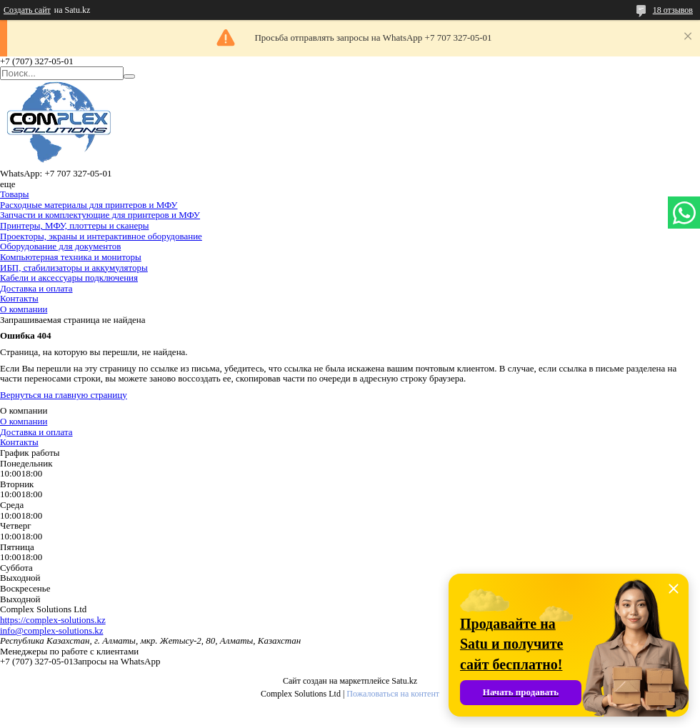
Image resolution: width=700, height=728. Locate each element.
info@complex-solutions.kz (51, 630)
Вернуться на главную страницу (64, 395)
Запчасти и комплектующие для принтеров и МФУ (100, 215)
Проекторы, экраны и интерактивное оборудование (101, 236)
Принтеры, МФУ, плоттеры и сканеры (74, 225)
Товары (14, 194)
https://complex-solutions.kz (53, 620)
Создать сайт (27, 10)
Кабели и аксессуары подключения (69, 278)
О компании (24, 309)
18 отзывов (673, 10)
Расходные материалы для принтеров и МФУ (89, 205)
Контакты (19, 298)
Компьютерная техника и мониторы (71, 257)
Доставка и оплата (36, 288)
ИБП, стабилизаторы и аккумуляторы (74, 268)
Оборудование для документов (60, 246)
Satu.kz (404, 681)
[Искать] (129, 76)
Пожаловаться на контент (393, 694)
